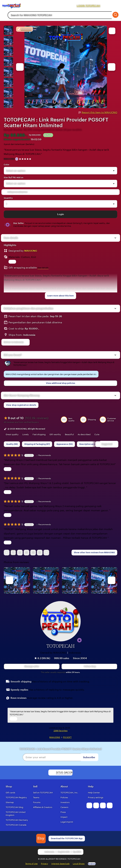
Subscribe (89, 757)
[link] (7, 553)
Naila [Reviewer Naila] (98, 478)
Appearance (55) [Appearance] (65, 444)
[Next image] (112, 67)
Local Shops (79, 864)
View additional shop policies (60, 383)
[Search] (115, 15)
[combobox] (60, 15)
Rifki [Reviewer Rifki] (101, 455)
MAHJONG (9, 159)
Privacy (45, 864)
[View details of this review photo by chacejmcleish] (46, 580)
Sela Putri (98, 524)
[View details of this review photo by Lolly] (17, 580)
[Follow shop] (89, 666)
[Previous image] (20, 67)
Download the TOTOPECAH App (67, 838)
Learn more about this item (60, 296)
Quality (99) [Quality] (12, 444)
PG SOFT (67, 737)
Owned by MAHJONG (53, 653)
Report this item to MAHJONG (98, 112)
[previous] (9, 580)
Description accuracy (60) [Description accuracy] (92, 444)
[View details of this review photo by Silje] (75, 580)
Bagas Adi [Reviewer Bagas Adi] (95, 501)
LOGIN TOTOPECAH (88, 6)
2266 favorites (61, 731)
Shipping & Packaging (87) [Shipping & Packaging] (37, 444)
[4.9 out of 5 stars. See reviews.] (26, 159)
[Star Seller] (17, 159)
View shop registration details (21, 405)
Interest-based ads (60, 864)
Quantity (8, 198)
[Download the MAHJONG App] (41, 839)
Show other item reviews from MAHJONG (94, 552)
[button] (79, 640)
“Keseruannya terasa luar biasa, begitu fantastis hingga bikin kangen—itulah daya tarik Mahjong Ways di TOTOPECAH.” (56, 152)
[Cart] (115, 6)
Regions (92, 864)
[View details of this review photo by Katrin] (104, 580)
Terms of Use (31, 864)
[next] (112, 580)
